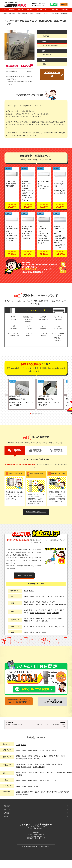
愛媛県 (38, 632)
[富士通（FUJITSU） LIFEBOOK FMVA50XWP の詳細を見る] (50, 388)
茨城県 (26, 602)
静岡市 (37, 613)
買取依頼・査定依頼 (52, 74)
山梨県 (56, 610)
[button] (65, 395)
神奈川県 (45, 605)
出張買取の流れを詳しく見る (36, 512)
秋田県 (50, 596)
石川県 (44, 610)
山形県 (56, 596)
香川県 (32, 632)
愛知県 (49, 613)
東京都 (38, 605)
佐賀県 (37, 800)
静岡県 (32, 613)
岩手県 (32, 596)
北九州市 (24, 800)
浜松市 (43, 613)
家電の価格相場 (23, 13)
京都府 (38, 618)
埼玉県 (44, 602)
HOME (4, 10)
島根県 (32, 627)
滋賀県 (32, 618)
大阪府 (50, 618)
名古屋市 (55, 613)
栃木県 (32, 602)
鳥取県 (26, 627)
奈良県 (38, 621)
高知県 (44, 632)
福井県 (50, 610)
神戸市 (31, 621)
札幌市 (31, 591)
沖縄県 (25, 802)
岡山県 (38, 627)
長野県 (62, 610)
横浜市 (51, 605)
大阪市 (55, 618)
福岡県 (18, 800)
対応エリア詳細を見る (24, 575)
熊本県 (49, 800)
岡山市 (43, 627)
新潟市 (31, 610)
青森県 (26, 596)
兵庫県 (26, 621)
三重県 (26, 618)
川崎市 (56, 605)
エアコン (9, 169)
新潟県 (26, 610)
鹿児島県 (19, 802)
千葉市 (31, 605)
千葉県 (26, 605)
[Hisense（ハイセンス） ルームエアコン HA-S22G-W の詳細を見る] (22, 388)
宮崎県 (67, 800)
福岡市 (30, 800)
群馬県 (38, 602)
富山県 (38, 610)
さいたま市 (51, 602)
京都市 (43, 618)
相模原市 (62, 605)
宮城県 (38, 596)
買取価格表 (12, 13)
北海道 (26, 591)
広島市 (55, 627)
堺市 (60, 618)
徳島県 (26, 632)
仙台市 (43, 596)
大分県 (61, 800)
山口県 (62, 627)
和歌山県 (45, 621)
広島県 (50, 627)
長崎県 (43, 800)
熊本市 (54, 800)
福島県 (62, 596)
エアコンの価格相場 (36, 13)
